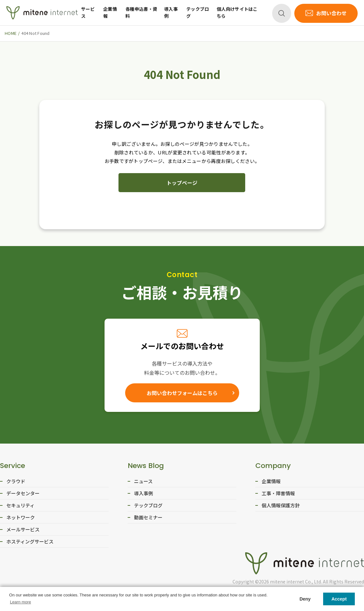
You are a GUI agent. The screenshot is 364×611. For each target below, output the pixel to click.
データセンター (23, 493)
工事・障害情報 (278, 493)
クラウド (16, 481)
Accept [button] (339, 599)
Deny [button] (305, 599)
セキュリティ (20, 505)
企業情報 (110, 12)
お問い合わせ (331, 13)
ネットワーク (21, 517)
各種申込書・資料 (141, 12)
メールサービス (23, 529)
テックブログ (198, 12)
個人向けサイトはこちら (237, 12)
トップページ (182, 183)
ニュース (143, 481)
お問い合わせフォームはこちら (182, 393)
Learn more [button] (20, 602)
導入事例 (171, 12)
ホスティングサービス (30, 541)
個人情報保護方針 (281, 505)
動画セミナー (148, 517)
